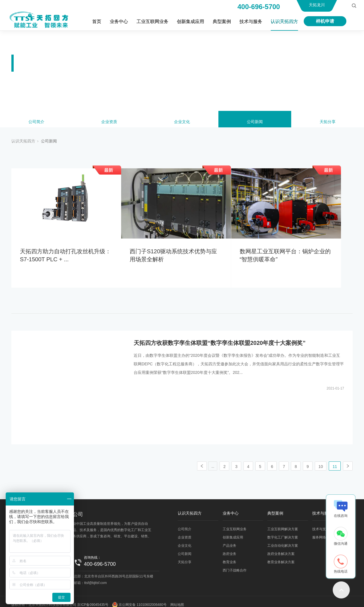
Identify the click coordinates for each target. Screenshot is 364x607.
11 (335, 460)
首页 (97, 21)
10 (321, 460)
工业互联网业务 (152, 21)
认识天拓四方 (284, 21)
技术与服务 (251, 21)
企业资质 (109, 123)
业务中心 (119, 21)
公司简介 (36, 123)
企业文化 (182, 123)
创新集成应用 (191, 21)
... (213, 460)
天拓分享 (328, 123)
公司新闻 (255, 123)
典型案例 (222, 21)
